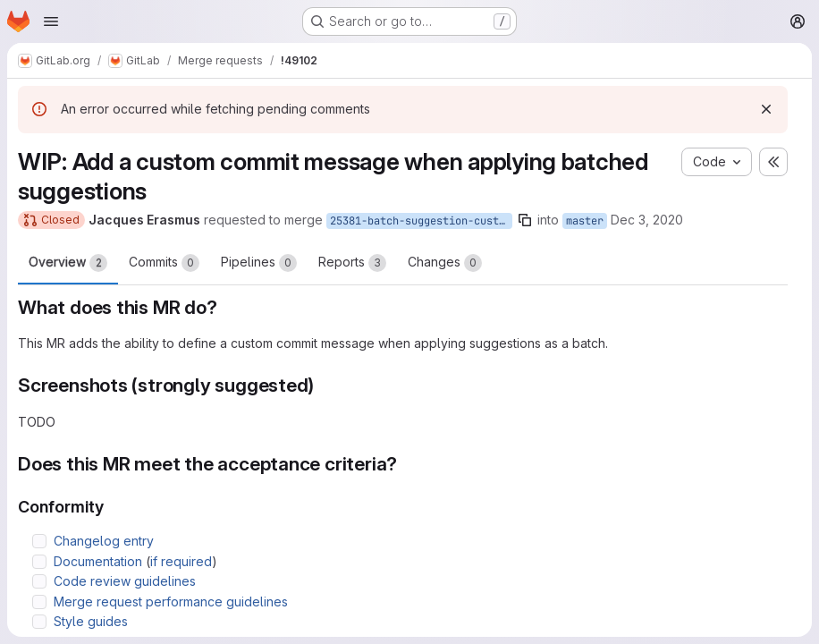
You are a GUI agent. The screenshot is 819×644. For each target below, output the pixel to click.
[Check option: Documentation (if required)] (39, 562)
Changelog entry (104, 541)
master (585, 221)
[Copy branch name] (525, 220)
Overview (68, 263)
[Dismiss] (766, 109)
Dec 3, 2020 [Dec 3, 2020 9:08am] (647, 220)
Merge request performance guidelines (171, 602)
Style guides (91, 621)
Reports (352, 263)
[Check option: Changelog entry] (39, 541)
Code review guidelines (125, 581)
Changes (445, 263)
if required (181, 561)
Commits (164, 263)
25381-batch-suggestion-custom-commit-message (421, 221)
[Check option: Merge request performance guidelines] (39, 602)
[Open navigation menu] (51, 21)
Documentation (98, 561)
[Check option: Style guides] (39, 622)
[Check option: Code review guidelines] (39, 581)
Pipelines (259, 263)
